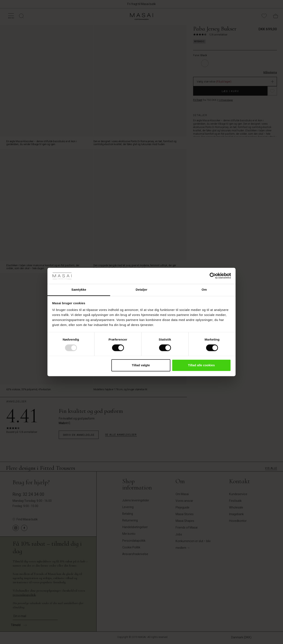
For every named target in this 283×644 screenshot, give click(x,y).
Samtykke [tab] (79, 290)
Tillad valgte (141, 365)
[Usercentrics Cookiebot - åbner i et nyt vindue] (213, 276)
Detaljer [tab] (141, 290)
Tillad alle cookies (201, 365)
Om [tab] (204, 290)
